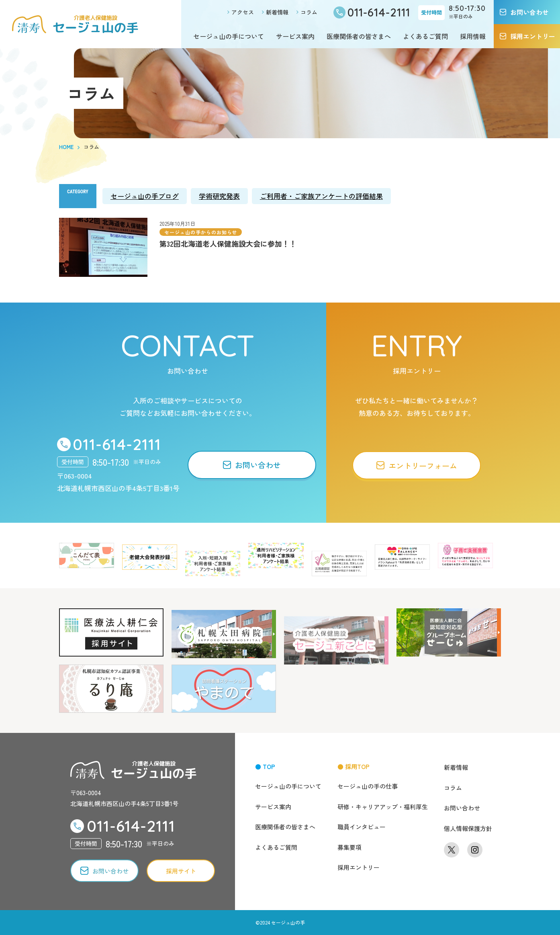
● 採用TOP (354, 766)
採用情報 (473, 36)
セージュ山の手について (229, 36)
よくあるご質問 (425, 36)
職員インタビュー (362, 827)
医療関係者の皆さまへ (359, 36)
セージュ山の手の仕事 (368, 786)
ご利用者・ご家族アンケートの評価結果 (321, 196)
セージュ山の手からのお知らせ (201, 232)
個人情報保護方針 (468, 828)
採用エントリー (359, 867)
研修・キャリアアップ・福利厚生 (383, 807)
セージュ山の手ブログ (145, 196)
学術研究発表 (219, 196)
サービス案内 (295, 36)
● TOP (265, 766)
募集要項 (349, 847)
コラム (309, 12)
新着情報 (277, 12)
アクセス (243, 12)
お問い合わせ (462, 808)
